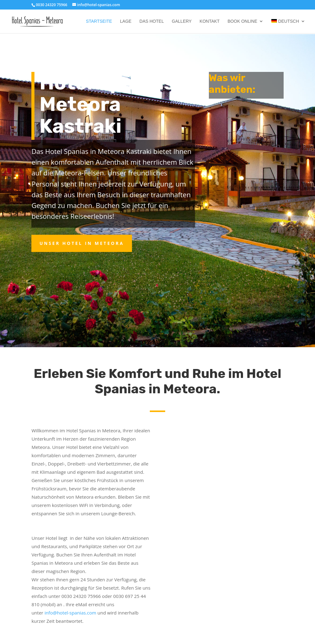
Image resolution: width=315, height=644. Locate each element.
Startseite (99, 21)
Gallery (182, 21)
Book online (242, 21)
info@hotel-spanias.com (71, 613)
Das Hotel (152, 21)
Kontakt (210, 21)
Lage (126, 21)
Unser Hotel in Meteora (82, 243)
